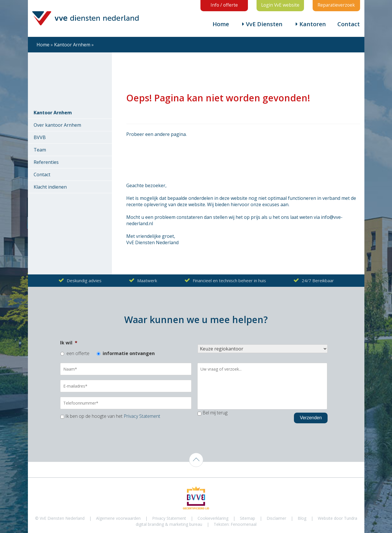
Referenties (46, 162)
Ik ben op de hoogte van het (113, 416)
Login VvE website (280, 5)
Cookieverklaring (213, 518)
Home (221, 24)
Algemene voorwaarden (118, 518)
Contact (349, 24)
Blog (302, 518)
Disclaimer (276, 518)
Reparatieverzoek (336, 5)
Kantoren (313, 24)
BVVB (40, 138)
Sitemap (247, 518)
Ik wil (69, 343)
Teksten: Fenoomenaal (235, 524)
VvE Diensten (264, 24)
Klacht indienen (50, 187)
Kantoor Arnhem (72, 45)
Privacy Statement (142, 416)
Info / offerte (224, 5)
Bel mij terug (215, 413)
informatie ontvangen (129, 354)
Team (40, 150)
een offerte (78, 354)
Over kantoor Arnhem (57, 125)
